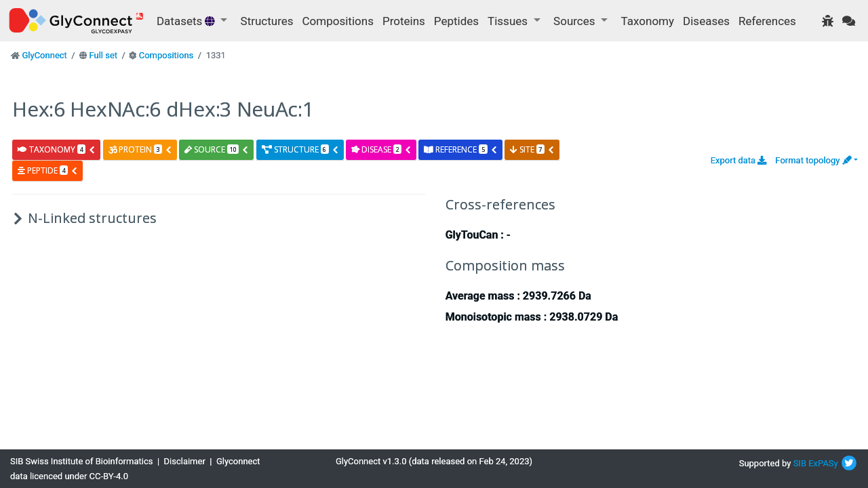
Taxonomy (648, 21)
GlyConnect (44, 55)
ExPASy (823, 463)
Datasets (187, 21)
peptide (48, 170)
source (217, 149)
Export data (739, 160)
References (767, 21)
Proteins (404, 21)
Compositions (338, 21)
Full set (103, 55)
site (532, 149)
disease (381, 149)
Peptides (456, 21)
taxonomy (57, 149)
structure (300, 149)
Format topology (813, 160)
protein (140, 149)
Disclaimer (185, 461)
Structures (267, 21)
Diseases (706, 21)
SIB (800, 463)
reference (460, 149)
